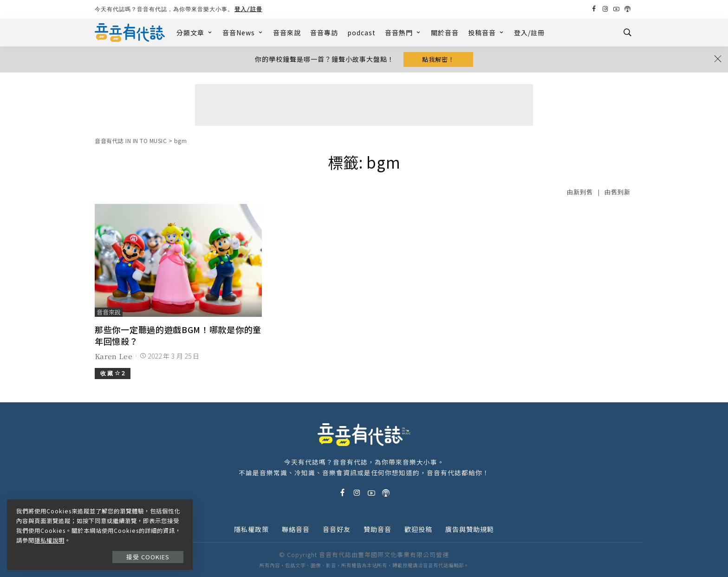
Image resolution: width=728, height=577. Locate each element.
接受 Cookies (148, 557)
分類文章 (195, 33)
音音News (243, 33)
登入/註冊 (248, 9)
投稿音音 (486, 33)
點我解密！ (438, 59)
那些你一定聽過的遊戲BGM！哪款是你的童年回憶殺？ (178, 335)
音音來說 (287, 33)
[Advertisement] (364, 105)
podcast (361, 33)
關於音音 (445, 33)
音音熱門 (403, 33)
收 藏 (113, 373)
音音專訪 (324, 33)
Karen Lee (114, 356)
